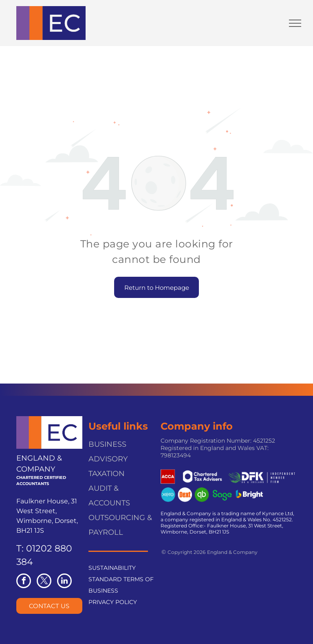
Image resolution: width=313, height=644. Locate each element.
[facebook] (24, 582)
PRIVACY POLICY (113, 602)
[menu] (295, 23)
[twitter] (44, 582)
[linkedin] (64, 582)
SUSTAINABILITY (112, 568)
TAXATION (107, 474)
